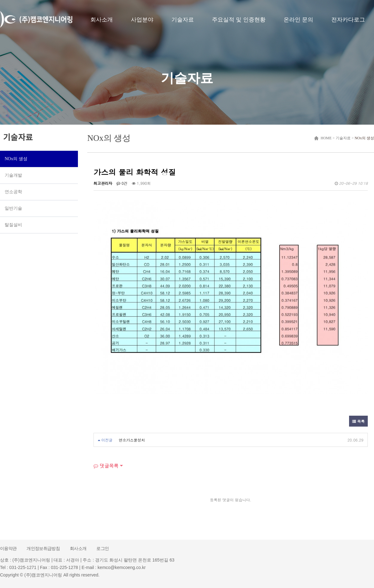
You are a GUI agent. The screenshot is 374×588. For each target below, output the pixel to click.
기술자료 (183, 20)
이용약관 (8, 548)
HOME (325, 138)
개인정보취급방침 (43, 548)
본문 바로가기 (0, 0)
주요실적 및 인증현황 (239, 20)
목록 (358, 421)
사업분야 (142, 20)
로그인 (103, 548)
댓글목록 (106, 466)
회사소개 (102, 20)
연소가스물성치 (132, 440)
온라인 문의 (298, 20)
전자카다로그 (348, 20)
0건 (122, 183)
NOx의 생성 (364, 138)
